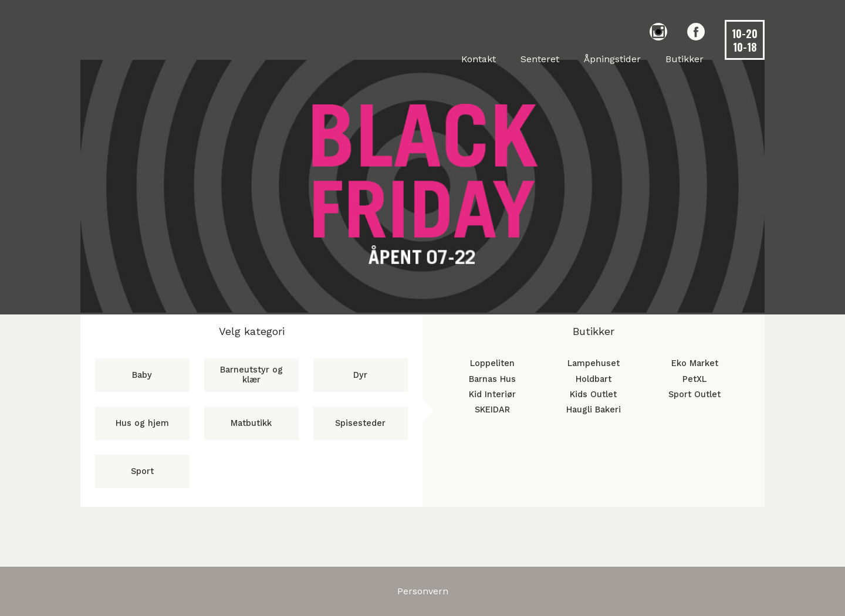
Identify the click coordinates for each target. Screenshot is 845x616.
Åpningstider (612, 59)
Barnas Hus (492, 379)
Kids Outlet (593, 395)
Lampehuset (594, 363)
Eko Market (695, 363)
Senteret (540, 59)
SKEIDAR (492, 410)
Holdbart (594, 379)
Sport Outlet (694, 395)
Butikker (685, 59)
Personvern (423, 591)
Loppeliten (492, 363)
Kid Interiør (492, 395)
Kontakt (479, 59)
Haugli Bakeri (594, 410)
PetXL (694, 379)
